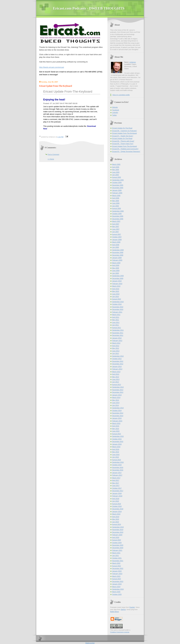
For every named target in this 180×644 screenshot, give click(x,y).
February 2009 (117, 260)
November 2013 (118, 390)
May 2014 (116, 400)
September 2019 (118, 527)
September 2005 (118, 180)
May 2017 (116, 483)
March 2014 (116, 397)
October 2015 (117, 439)
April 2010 (116, 289)
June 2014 (116, 403)
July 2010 (116, 296)
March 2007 (116, 221)
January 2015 (117, 418)
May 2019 (116, 519)
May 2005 (116, 170)
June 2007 (116, 229)
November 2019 (118, 530)
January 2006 (117, 190)
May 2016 (116, 452)
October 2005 (117, 182)
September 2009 (118, 276)
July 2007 (116, 232)
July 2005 (116, 175)
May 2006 (116, 201)
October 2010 (117, 304)
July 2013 (116, 382)
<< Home (51, 159)
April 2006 (116, 198)
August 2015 (117, 434)
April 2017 (116, 480)
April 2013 (116, 374)
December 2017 (118, 491)
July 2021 (116, 556)
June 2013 (116, 379)
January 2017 (117, 473)
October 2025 (117, 594)
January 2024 (117, 584)
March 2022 (116, 563)
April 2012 (116, 346)
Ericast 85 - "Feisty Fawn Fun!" (123, 144)
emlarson (133, 62)
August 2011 (117, 328)
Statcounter (90, 643)
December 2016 (118, 470)
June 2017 (116, 486)
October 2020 (117, 543)
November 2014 (118, 413)
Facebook (116, 110)
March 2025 (116, 592)
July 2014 (116, 405)
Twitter (115, 115)
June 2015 (116, 431)
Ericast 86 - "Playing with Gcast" (123, 141)
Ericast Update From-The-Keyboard (68, 92)
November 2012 (118, 361)
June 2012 (116, 351)
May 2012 (116, 348)
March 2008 (116, 242)
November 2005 (118, 185)
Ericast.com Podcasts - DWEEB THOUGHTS (89, 8)
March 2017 (116, 478)
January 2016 (117, 444)
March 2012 (116, 343)
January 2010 (117, 281)
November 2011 (118, 333)
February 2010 (117, 284)
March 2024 (116, 587)
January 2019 (117, 511)
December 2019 (118, 532)
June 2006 (116, 203)
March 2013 (116, 372)
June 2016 (116, 455)
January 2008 (117, 240)
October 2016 (117, 465)
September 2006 (118, 211)
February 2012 (117, 341)
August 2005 (117, 177)
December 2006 (118, 219)
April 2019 (116, 517)
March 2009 (116, 263)
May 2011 (116, 320)
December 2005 (118, 188)
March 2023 (116, 576)
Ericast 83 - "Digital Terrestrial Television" (126, 151)
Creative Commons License (120, 632)
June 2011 (116, 322)
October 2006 (117, 214)
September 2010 (118, 302)
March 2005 (116, 164)
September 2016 (118, 462)
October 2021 (117, 558)
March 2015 (116, 423)
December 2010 (118, 309)
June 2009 (116, 271)
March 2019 (116, 514)
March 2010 (116, 286)
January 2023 (117, 571)
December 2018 (118, 509)
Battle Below (115, 612)
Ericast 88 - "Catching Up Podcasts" (125, 131)
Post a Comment (53, 154)
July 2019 (116, 522)
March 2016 (116, 447)
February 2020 (117, 535)
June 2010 (116, 294)
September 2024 (118, 589)
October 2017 (117, 488)
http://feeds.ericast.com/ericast (52, 67)
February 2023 (117, 574)
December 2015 (118, 441)
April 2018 (116, 499)
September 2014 (118, 408)
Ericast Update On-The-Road (122, 128)
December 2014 (118, 416)
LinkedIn (115, 112)
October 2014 (117, 410)
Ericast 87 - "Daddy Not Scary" (123, 136)
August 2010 (117, 299)
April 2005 (116, 167)
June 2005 (116, 172)
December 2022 (118, 568)
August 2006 (117, 208)
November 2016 (118, 467)
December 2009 (118, 278)
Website (115, 107)
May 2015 (116, 429)
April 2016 (116, 449)
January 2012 (117, 338)
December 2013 (118, 392)
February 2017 (117, 475)
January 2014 (117, 395)
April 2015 (116, 426)
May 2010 (116, 291)
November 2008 (118, 252)
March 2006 (116, 196)
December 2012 (118, 364)
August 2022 (117, 566)
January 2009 (117, 258)
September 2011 (118, 330)
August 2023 (117, 579)
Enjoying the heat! (54, 100)
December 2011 (118, 335)
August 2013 (117, 385)
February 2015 (117, 421)
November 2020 (118, 545)
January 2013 (117, 366)
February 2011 (117, 312)
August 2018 (117, 504)
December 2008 (118, 255)
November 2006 (118, 216)
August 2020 (117, 540)
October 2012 (117, 359)
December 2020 (118, 548)
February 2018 (117, 496)
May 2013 (116, 377)
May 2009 (116, 268)
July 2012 (116, 353)
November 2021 (118, 561)
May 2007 (116, 226)
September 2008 (118, 250)
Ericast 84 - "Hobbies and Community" (125, 149)
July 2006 (116, 206)
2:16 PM (60, 137)
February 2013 (117, 369)
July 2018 (116, 501)
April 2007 (116, 224)
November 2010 (118, 307)
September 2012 (118, 356)
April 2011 (116, 317)
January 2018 (117, 493)
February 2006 (117, 193)
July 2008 (116, 247)
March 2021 (116, 553)
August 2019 (117, 524)
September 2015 (118, 436)
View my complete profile (121, 95)
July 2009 (116, 273)
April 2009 (116, 265)
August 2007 (117, 234)
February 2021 (117, 550)
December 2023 (118, 581)
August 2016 (117, 460)
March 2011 (116, 315)
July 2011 (116, 325)
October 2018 (117, 506)
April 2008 (116, 245)
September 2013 (118, 387)
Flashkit (132, 607)
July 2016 (116, 457)
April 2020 (116, 537)
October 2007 (117, 237)
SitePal (123, 610)
